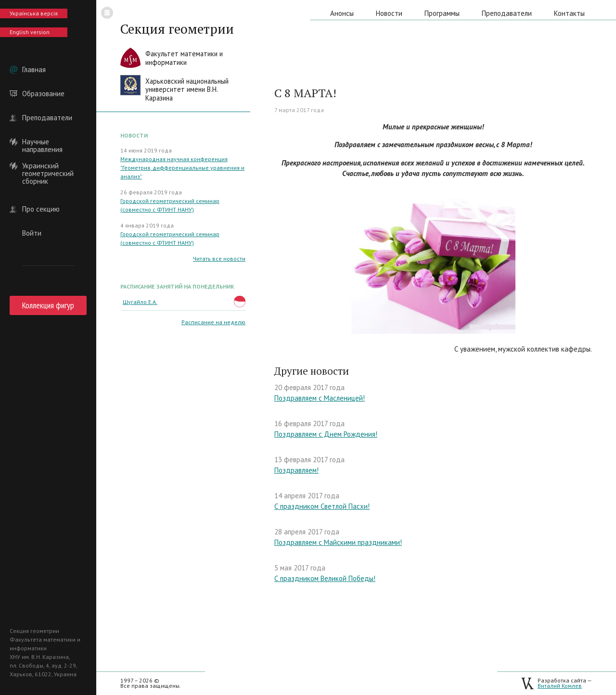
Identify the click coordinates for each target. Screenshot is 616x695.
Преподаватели (47, 118)
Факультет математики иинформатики (184, 58)
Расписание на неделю (213, 322)
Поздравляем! (296, 470)
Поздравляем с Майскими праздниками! (338, 542)
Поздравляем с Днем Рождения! (326, 434)
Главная (34, 70)
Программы (442, 13)
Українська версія (34, 13)
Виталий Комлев (560, 686)
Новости (389, 13)
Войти (32, 233)
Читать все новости (219, 259)
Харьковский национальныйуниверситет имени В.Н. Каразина (187, 89)
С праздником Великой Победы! (325, 578)
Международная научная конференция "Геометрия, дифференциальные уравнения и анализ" (182, 168)
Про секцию (41, 209)
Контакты (569, 13)
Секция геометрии (177, 29)
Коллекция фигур (48, 305)
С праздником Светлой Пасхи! (322, 506)
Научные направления (42, 142)
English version (30, 32)
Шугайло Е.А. (140, 302)
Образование (43, 94)
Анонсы (342, 13)
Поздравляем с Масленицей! (320, 398)
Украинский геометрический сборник (48, 166)
